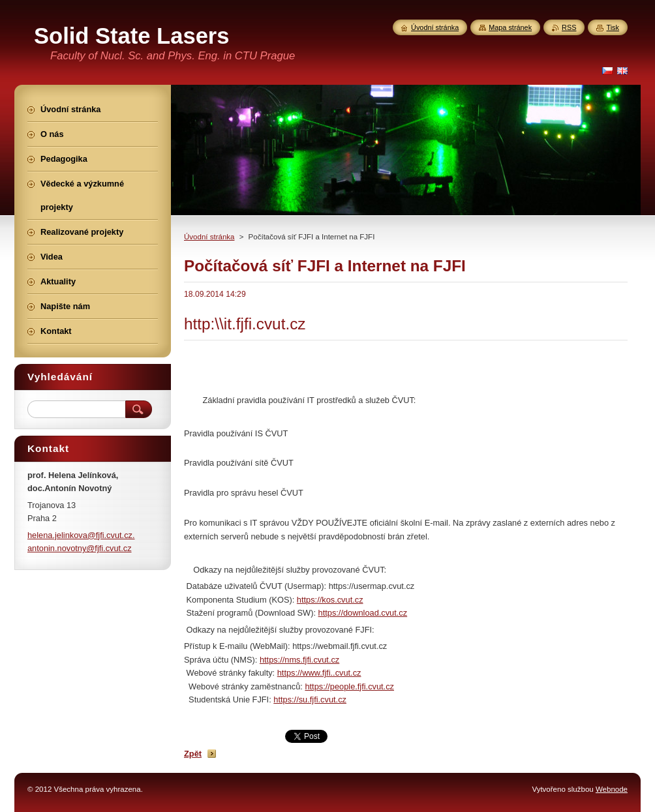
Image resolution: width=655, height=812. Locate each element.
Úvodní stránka (209, 237)
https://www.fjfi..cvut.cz (319, 673)
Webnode (612, 789)
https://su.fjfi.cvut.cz (310, 699)
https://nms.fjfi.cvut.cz (299, 660)
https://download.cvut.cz (363, 613)
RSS (569, 27)
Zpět (193, 754)
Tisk (613, 27)
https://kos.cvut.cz (330, 600)
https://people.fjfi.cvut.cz (349, 686)
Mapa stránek (510, 27)
